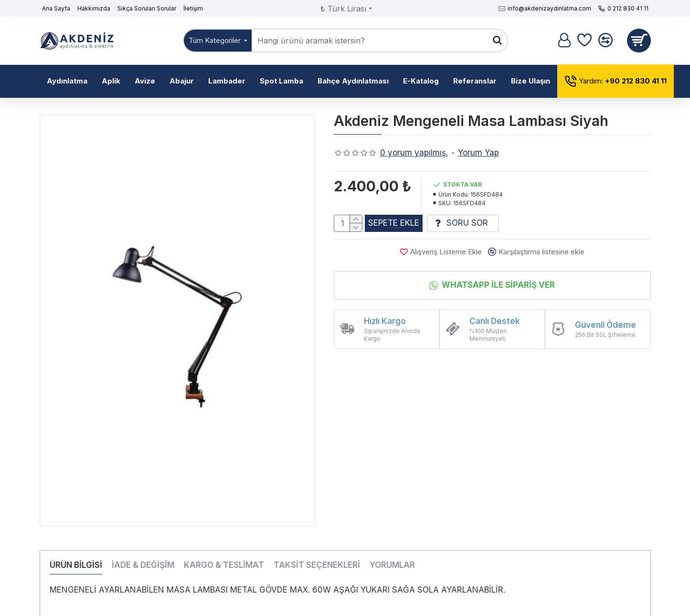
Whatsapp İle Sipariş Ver (498, 289)
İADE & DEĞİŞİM (143, 565)
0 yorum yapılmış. (414, 153)
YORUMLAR (392, 565)
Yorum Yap (478, 153)
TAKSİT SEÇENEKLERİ (317, 565)
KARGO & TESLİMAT (224, 565)
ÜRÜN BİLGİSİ (76, 565)
